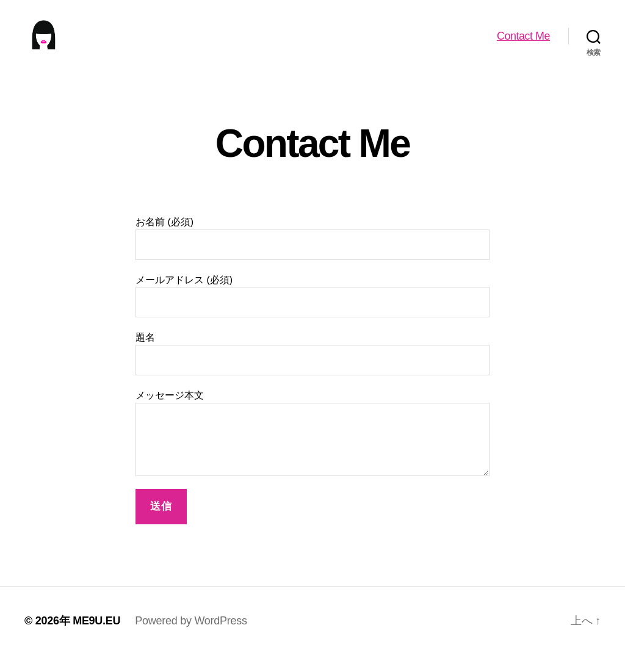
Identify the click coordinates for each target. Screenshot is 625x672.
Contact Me (523, 44)
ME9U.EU (96, 637)
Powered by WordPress (191, 637)
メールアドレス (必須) (312, 312)
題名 (312, 370)
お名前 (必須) (312, 255)
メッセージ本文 (312, 450)
